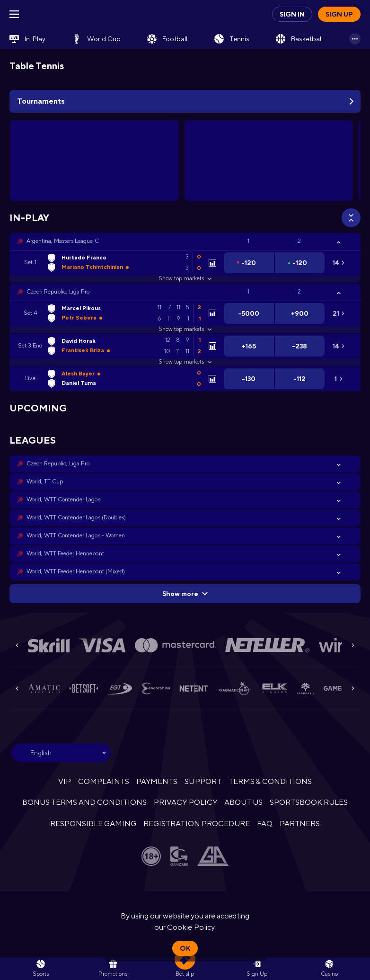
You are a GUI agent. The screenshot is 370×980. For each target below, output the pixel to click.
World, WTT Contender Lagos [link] (63, 499)
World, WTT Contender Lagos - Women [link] (76, 535)
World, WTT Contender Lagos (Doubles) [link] (76, 517)
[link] (27, 39)
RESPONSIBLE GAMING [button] (93, 824)
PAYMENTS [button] (157, 781)
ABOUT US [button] (243, 802)
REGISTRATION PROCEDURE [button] (197, 824)
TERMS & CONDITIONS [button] (270, 781)
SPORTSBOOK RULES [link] (309, 802)
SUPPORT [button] (203, 781)
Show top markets (185, 278)
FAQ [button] (265, 824)
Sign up (339, 14)
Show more (185, 594)
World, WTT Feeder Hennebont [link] (65, 553)
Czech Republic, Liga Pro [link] (58, 292)
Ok (185, 948)
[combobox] (61, 753)
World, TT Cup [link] (45, 481)
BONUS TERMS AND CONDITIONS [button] (85, 802)
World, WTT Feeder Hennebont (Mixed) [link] (76, 571)
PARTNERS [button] (300, 824)
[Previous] (17, 645)
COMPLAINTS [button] (104, 781)
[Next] (353, 645)
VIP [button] (65, 781)
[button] (185, 241)
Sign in (292, 14)
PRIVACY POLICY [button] (185, 802)
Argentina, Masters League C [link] (63, 241)
